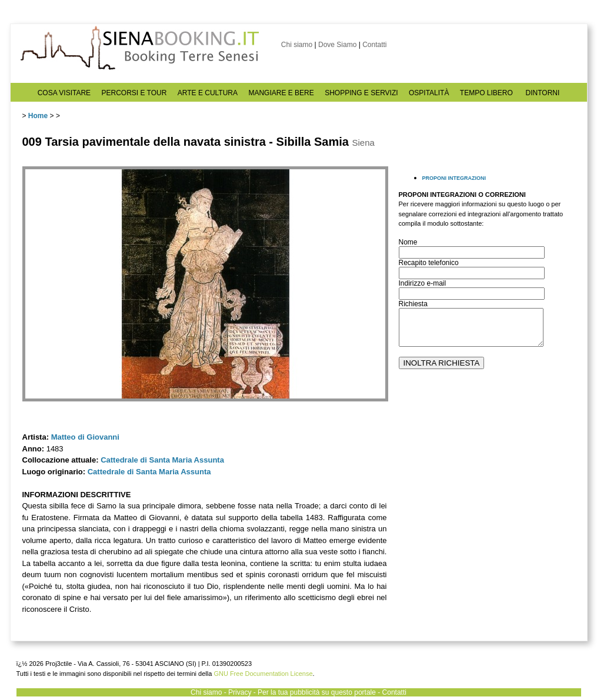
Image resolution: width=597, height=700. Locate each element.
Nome (408, 242)
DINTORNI (543, 93)
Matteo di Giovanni (85, 437)
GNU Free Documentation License (263, 674)
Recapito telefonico (429, 263)
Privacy (240, 692)
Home (38, 116)
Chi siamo (297, 45)
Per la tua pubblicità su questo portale (317, 692)
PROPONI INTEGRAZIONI (454, 178)
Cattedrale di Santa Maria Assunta (162, 460)
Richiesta (413, 304)
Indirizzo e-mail (423, 283)
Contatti (374, 45)
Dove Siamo (337, 45)
